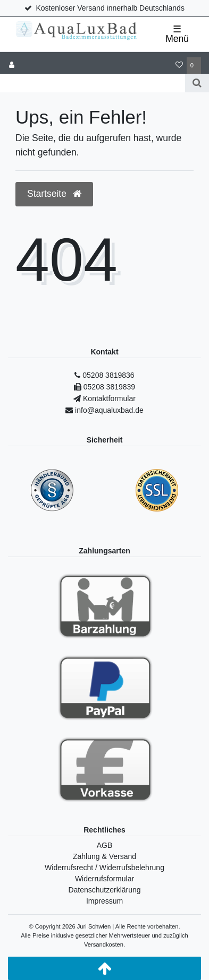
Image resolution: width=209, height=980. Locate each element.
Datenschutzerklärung (104, 890)
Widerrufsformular (104, 879)
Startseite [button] (54, 194)
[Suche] (197, 83)
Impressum (104, 901)
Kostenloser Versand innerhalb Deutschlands (110, 8)
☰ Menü (177, 34)
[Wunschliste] (179, 66)
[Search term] (93, 83)
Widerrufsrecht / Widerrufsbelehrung (104, 868)
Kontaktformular (108, 398)
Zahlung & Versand (104, 856)
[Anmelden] (12, 66)
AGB (105, 845)
